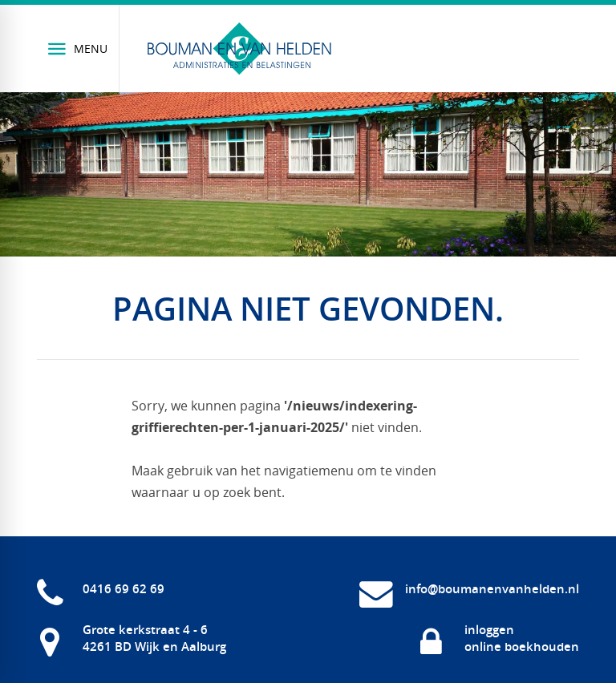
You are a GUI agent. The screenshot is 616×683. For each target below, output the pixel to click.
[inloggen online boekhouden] (499, 638)
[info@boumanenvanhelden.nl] (469, 589)
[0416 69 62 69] (101, 589)
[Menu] (78, 48)
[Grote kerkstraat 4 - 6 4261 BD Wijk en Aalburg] (132, 638)
